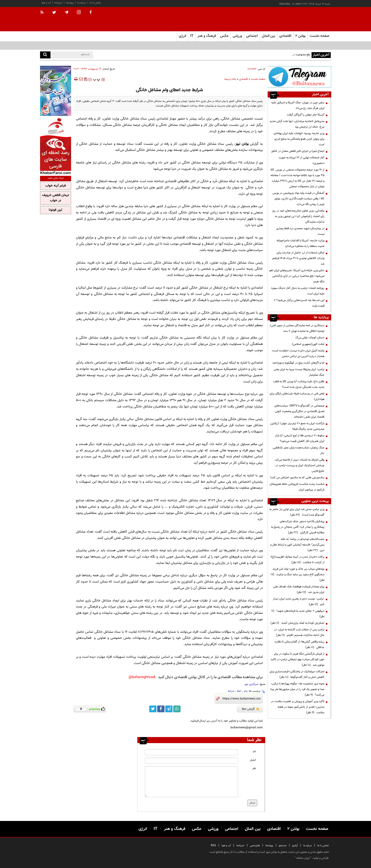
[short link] (242, 699)
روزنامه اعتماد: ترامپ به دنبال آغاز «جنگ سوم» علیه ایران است (298, 291)
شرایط (231, 691)
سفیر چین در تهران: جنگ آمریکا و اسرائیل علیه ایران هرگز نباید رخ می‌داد (298, 105)
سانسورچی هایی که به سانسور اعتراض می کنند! (297, 478)
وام (246, 691)
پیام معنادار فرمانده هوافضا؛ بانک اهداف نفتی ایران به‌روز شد (299, 589)
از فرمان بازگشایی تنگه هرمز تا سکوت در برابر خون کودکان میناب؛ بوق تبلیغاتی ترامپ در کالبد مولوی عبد (297, 659)
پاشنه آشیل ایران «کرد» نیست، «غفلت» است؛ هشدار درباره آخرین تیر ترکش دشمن (298, 353)
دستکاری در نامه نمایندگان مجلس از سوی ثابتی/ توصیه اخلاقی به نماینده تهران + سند (297, 328)
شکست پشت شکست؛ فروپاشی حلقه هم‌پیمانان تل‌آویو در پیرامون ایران (297, 487)
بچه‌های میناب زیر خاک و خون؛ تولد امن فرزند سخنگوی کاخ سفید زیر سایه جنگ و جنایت (297, 575)
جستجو (283, 846)
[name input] (191, 752)
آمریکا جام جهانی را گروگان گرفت (306, 115)
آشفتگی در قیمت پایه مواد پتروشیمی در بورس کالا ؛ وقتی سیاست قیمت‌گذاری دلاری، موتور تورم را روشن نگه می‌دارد (298, 199)
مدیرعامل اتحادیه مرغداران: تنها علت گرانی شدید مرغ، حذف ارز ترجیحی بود (297, 124)
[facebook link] (161, 709)
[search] (45, 55)
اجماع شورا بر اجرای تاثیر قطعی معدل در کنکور (298, 151)
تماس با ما (95, 3)
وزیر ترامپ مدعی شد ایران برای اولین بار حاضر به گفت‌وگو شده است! (297, 512)
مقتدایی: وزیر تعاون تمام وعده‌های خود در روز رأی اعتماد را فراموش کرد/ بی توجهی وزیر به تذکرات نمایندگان (298, 216)
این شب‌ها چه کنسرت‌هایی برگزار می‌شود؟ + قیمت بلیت (299, 303)
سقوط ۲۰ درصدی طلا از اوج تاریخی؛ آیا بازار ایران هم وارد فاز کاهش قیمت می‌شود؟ (300, 438)
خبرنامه (58, 3)
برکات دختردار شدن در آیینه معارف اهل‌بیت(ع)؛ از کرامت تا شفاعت (297, 560)
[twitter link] (153, 709)
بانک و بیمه (230, 79)
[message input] (191, 782)
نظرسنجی (255, 846)
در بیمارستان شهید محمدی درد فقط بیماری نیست (300, 231)
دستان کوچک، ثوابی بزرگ (310, 338)
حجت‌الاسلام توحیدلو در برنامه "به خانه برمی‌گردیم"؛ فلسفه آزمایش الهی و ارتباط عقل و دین (297, 545)
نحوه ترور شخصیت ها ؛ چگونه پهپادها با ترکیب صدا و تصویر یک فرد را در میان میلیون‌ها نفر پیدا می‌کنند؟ (297, 689)
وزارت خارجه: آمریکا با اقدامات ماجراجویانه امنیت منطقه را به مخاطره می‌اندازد (301, 243)
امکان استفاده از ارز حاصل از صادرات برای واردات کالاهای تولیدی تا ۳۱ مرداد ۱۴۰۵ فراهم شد (298, 258)
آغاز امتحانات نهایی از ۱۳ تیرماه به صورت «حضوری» (301, 160)
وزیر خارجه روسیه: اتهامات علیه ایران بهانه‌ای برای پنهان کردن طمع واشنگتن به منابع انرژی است (299, 139)
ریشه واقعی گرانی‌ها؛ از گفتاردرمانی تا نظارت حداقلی (299, 645)
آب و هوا (46, 3)
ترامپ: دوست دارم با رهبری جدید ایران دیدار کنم (299, 602)
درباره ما (82, 3)
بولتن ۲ (300, 36)
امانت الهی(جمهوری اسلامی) (308, 344)
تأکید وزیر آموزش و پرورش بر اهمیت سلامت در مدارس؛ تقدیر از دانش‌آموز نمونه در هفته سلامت (298, 707)
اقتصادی (243, 79)
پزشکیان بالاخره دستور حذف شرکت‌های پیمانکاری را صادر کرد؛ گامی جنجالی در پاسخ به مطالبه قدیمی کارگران (298, 527)
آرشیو (295, 846)
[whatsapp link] (177, 709)
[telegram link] (169, 709)
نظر (254, 768)
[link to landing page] (307, 19)
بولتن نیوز (242, 144)
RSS (213, 846)
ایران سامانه (303, 858)
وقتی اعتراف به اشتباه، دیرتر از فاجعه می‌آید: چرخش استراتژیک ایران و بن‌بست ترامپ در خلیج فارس (299, 465)
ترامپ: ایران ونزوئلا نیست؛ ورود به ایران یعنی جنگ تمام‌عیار (299, 372)
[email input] (191, 761)
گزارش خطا (251, 709)
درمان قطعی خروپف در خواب (56, 198)
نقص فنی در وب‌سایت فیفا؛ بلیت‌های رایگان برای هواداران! (297, 396)
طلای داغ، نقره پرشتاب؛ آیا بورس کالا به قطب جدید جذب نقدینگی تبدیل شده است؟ (299, 384)
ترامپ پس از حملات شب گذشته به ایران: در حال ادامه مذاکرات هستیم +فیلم (299, 632)
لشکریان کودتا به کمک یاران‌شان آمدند (297, 623)
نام (254, 751)
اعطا (239, 691)
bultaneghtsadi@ (142, 677)
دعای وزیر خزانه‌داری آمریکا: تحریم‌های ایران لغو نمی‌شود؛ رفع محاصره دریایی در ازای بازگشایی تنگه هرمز (297, 276)
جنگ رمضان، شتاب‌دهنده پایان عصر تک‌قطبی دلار (299, 450)
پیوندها (70, 3)
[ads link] (299, 77)
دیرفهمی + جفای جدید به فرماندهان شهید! (298, 614)
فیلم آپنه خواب (56, 186)
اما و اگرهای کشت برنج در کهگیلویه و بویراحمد (298, 363)
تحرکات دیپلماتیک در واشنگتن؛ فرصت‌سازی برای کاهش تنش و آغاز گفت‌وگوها (297, 674)
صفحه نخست (319, 36)
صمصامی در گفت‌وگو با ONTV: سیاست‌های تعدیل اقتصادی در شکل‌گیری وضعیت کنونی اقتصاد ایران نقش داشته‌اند (299, 411)
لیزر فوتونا (55, 210)
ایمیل (253, 760)
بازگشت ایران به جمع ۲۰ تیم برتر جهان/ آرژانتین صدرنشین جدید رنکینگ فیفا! (297, 426)
